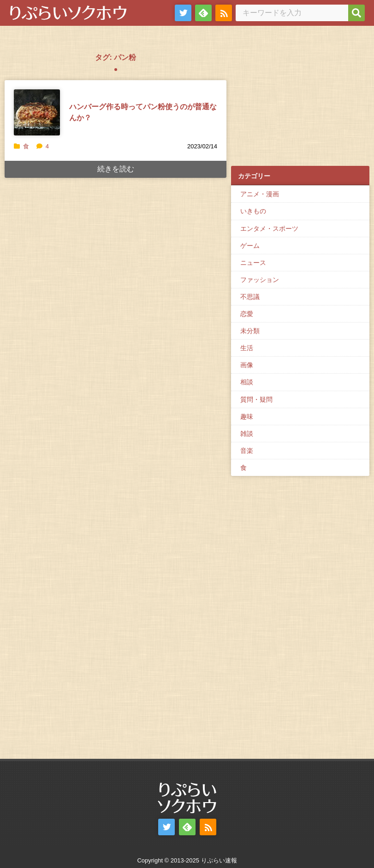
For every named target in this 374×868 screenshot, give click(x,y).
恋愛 (247, 314)
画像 (247, 365)
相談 (247, 382)
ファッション (260, 280)
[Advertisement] (300, 102)
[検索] (356, 13)
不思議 (250, 297)
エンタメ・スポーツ (269, 229)
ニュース (253, 263)
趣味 (247, 416)
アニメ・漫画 (260, 194)
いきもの (253, 211)
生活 (247, 348)
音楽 (247, 451)
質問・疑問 (256, 399)
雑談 (247, 434)
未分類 (250, 331)
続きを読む (116, 169)
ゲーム (250, 246)
